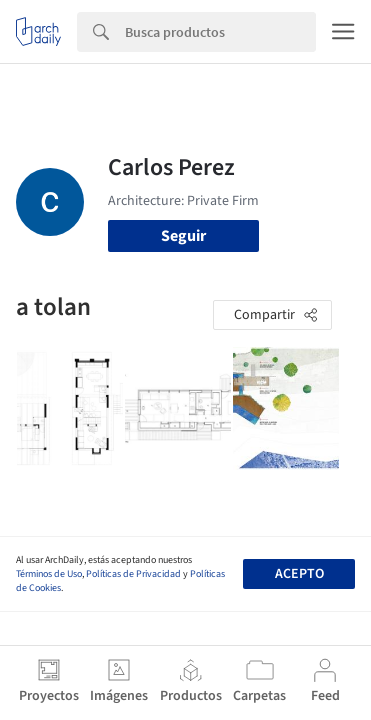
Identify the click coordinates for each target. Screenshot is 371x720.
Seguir (183, 236)
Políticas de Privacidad (133, 574)
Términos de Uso (49, 574)
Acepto (299, 574)
